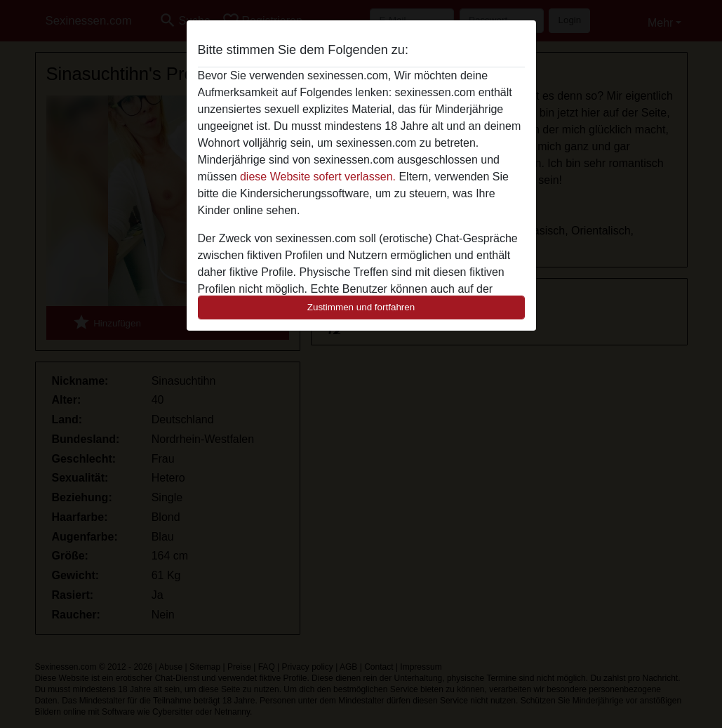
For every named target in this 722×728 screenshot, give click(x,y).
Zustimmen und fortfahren (361, 307)
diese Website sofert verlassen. (318, 177)
